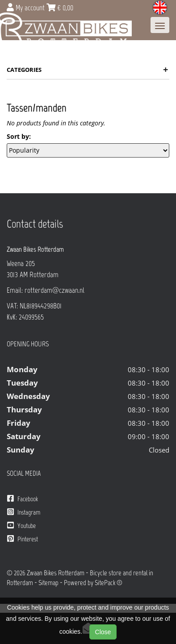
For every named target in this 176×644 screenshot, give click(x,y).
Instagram (24, 512)
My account (27, 8)
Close (103, 632)
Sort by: (19, 136)
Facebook (23, 499)
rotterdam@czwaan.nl (54, 290)
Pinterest (23, 539)
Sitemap (48, 583)
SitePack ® (109, 583)
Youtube (21, 526)
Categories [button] (87, 70)
